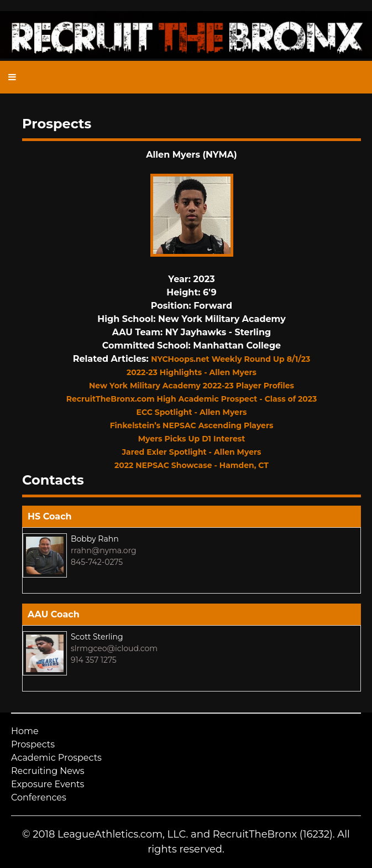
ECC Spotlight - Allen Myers (192, 412)
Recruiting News (48, 771)
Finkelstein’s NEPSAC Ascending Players (192, 425)
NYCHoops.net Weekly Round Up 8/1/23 (230, 359)
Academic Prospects (56, 758)
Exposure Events (48, 784)
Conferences (39, 797)
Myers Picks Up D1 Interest (192, 439)
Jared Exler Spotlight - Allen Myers (192, 452)
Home (25, 731)
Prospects (33, 744)
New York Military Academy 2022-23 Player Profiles (192, 386)
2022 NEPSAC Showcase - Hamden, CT (192, 465)
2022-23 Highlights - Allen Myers (192, 372)
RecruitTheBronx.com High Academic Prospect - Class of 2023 (192, 399)
